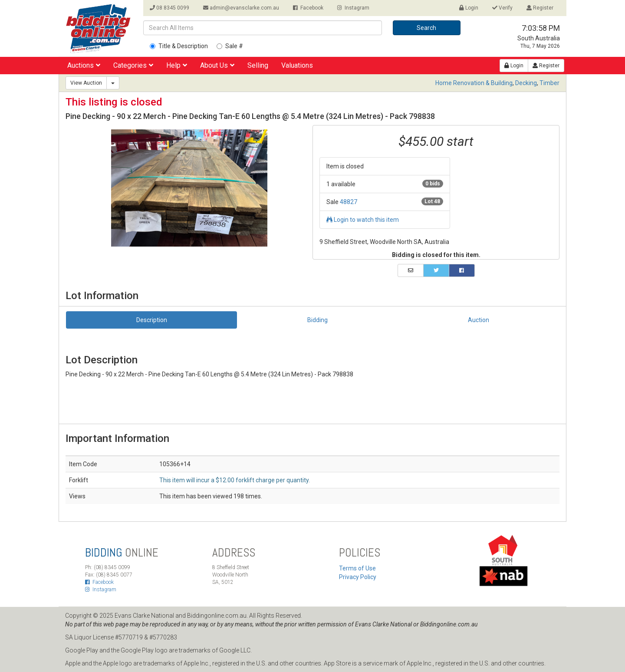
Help (177, 65)
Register (540, 8)
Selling (258, 65)
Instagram (353, 8)
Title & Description (179, 46)
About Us (217, 65)
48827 (349, 202)
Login (469, 8)
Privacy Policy (358, 577)
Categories (133, 65)
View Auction (86, 83)
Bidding (317, 320)
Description (152, 320)
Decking (526, 83)
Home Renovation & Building (474, 83)
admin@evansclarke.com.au (241, 8)
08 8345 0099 (169, 8)
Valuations (297, 65)
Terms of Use (357, 568)
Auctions (84, 65)
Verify (502, 8)
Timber (549, 83)
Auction (479, 320)
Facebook (308, 8)
